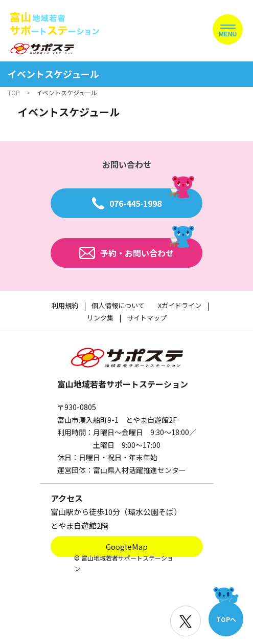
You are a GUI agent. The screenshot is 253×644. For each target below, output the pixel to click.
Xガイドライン (180, 305)
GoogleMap (127, 546)
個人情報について (118, 305)
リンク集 (100, 318)
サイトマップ (147, 318)
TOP (14, 92)
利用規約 (65, 305)
